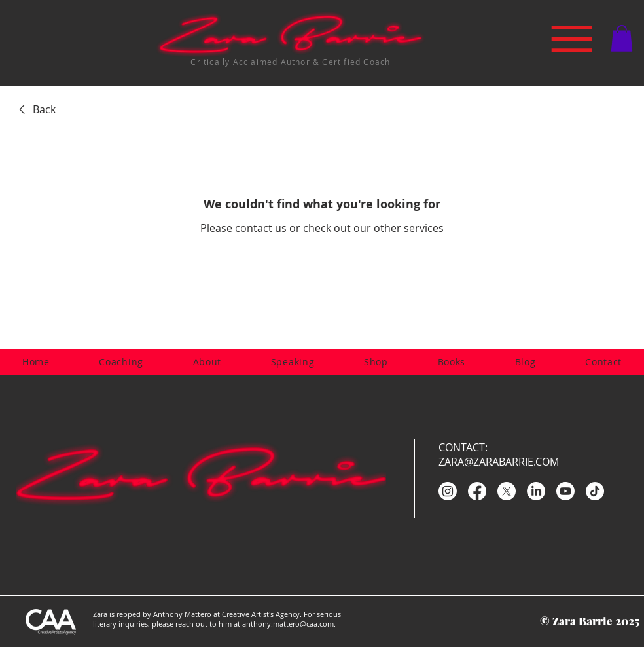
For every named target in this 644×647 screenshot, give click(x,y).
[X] (507, 491)
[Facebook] (477, 491)
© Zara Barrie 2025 (590, 621)
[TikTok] (595, 491)
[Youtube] (565, 491)
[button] (622, 38)
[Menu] (572, 39)
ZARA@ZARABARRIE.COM (499, 462)
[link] (35, 109)
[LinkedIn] (536, 491)
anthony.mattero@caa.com (288, 624)
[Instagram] (448, 491)
